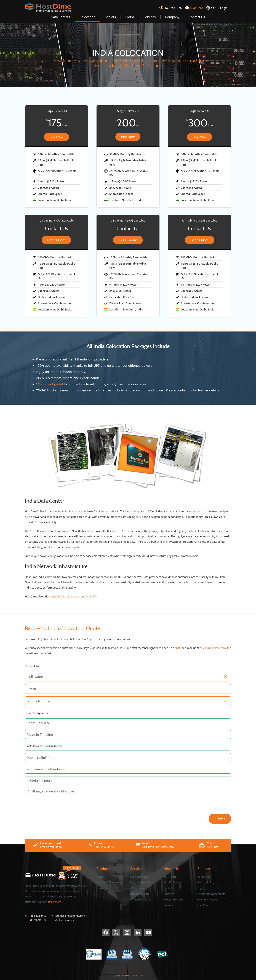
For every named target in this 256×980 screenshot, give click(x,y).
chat (178, 648)
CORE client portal (49, 384)
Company (172, 17)
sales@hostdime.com (213, 648)
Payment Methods (209, 899)
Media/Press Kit (173, 899)
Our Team (170, 877)
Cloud (130, 17)
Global (168, 888)
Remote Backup (140, 894)
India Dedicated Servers (66, 596)
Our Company (172, 882)
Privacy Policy (206, 882)
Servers (110, 17)
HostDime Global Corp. (132, 976)
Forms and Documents (211, 894)
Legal (201, 888)
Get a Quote (56, 240)
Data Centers (60, 17)
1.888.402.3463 (37, 916)
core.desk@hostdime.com (70, 916)
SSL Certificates (139, 877)
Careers (168, 905)
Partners (169, 894)
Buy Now (56, 137)
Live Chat (203, 905)
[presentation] (46, 816)
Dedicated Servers (107, 882)
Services (150, 17)
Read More (55, 902)
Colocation (87, 17)
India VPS (92, 596)
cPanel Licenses (140, 888)
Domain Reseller (140, 882)
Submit (220, 819)
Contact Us (197, 17)
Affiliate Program (141, 899)
